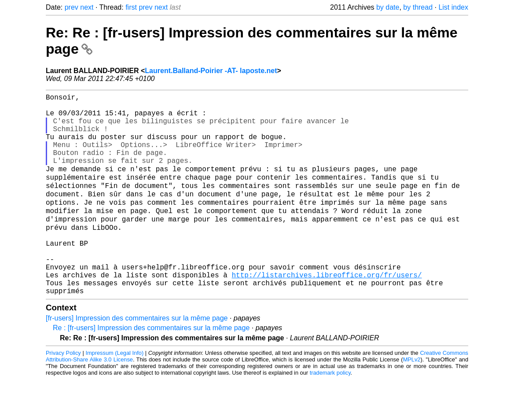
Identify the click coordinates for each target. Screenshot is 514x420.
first (131, 7)
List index (453, 7)
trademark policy (330, 413)
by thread (418, 7)
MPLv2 (412, 400)
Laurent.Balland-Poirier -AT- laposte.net (211, 71)
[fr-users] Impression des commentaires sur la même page (137, 359)
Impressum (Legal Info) (114, 393)
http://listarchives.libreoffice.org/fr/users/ (327, 312)
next (87, 7)
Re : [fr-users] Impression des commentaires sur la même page (151, 368)
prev (72, 7)
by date (388, 7)
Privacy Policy (63, 393)
